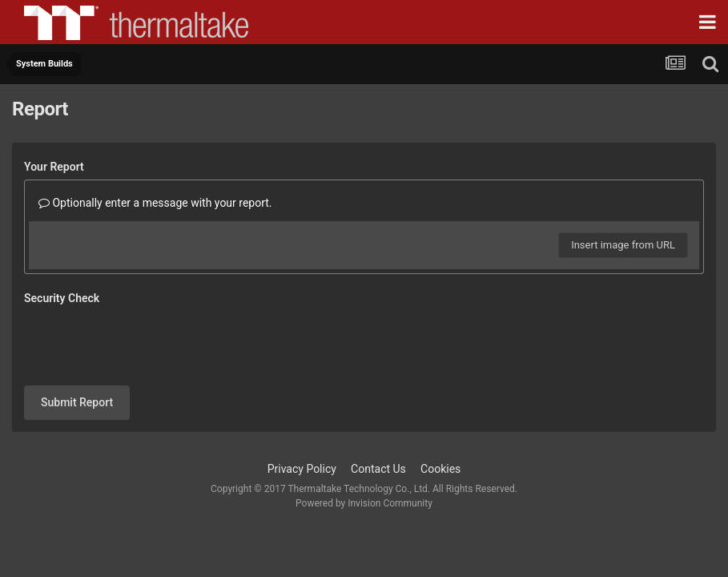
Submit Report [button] (77, 340)
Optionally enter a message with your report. (155, 203)
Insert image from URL (623, 245)
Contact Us (378, 406)
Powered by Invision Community (364, 441)
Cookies (440, 406)
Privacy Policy (302, 406)
